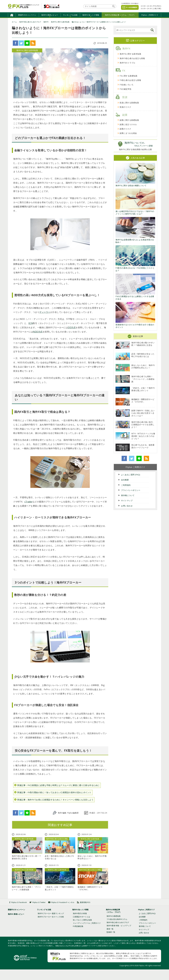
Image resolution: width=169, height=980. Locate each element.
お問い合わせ (127, 506)
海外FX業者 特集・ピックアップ (119, 926)
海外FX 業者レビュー (50, 15)
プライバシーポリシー (131, 490)
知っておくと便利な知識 (82, 920)
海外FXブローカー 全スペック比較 (51, 917)
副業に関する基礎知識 (129, 120)
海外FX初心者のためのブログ (118, 922)
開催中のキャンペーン (27, 15)
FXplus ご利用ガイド (150, 15)
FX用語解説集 (78, 926)
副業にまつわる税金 (128, 133)
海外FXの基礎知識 (113, 916)
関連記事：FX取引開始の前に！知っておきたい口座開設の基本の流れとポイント (54, 792)
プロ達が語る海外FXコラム (117, 919)
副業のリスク (125, 129)
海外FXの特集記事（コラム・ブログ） (120, 15)
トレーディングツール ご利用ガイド (87, 923)
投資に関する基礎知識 (129, 103)
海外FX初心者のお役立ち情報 (132, 58)
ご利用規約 (126, 485)
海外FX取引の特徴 (80, 913)
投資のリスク (125, 107)
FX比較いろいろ (126, 85)
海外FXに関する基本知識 (130, 54)
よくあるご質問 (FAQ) (131, 475)
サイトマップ (127, 501)
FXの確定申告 (126, 89)
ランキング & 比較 (70, 15)
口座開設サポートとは (81, 917)
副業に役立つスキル (128, 124)
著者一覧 (110, 929)
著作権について (128, 495)
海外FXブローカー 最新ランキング (51, 913)
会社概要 (125, 480)
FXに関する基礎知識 (128, 76)
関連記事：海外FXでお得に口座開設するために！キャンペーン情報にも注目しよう (55, 800)
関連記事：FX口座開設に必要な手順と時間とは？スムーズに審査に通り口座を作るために (58, 785)
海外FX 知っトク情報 (91, 15)
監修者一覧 (111, 932)
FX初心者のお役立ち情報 (130, 80)
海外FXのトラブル (127, 63)
